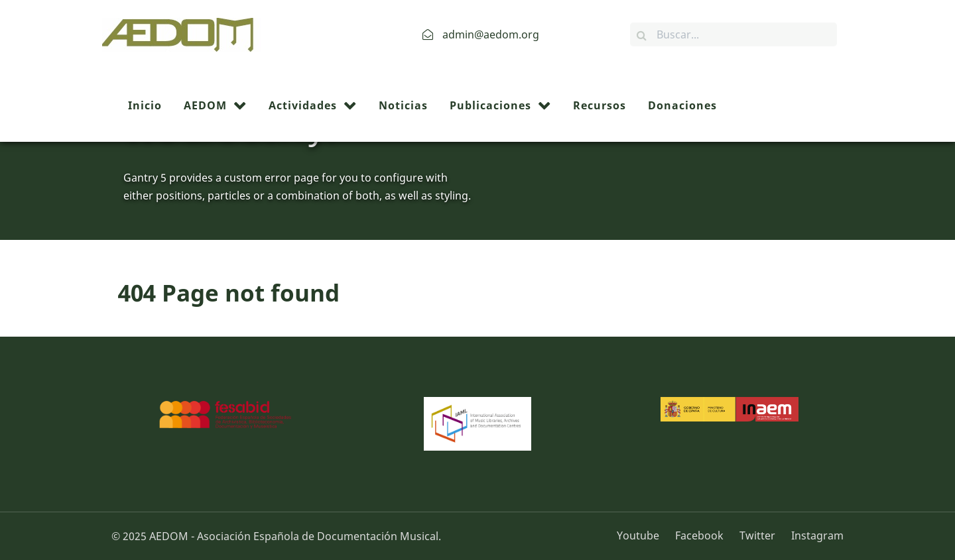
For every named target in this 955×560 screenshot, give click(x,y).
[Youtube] (643, 535)
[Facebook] (701, 535)
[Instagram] (814, 535)
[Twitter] (759, 535)
